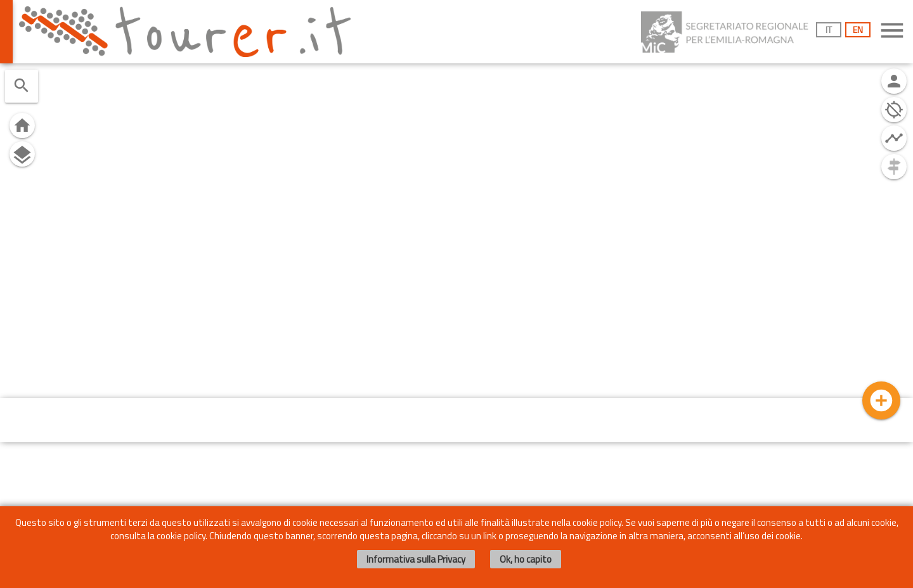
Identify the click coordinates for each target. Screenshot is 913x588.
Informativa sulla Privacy (416, 559)
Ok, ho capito (526, 559)
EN (858, 29)
